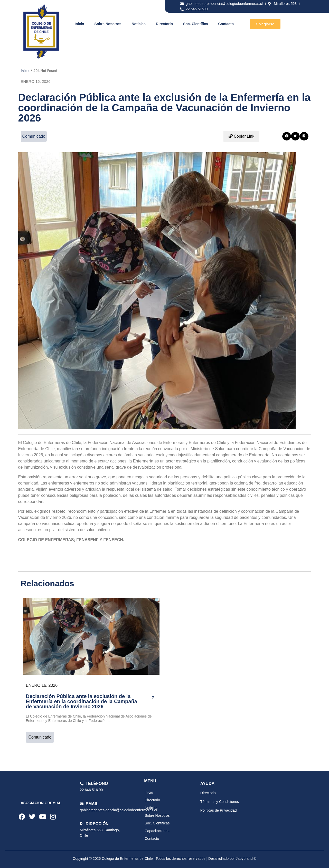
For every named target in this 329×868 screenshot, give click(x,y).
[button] (287, 136)
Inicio (79, 24)
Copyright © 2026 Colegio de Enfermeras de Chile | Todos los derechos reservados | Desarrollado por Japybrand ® (164, 859)
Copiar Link (241, 136)
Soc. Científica (195, 24)
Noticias (138, 24)
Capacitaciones (157, 831)
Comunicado (40, 737)
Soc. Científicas (157, 823)
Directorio (164, 24)
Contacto (226, 24)
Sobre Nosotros (108, 24)
